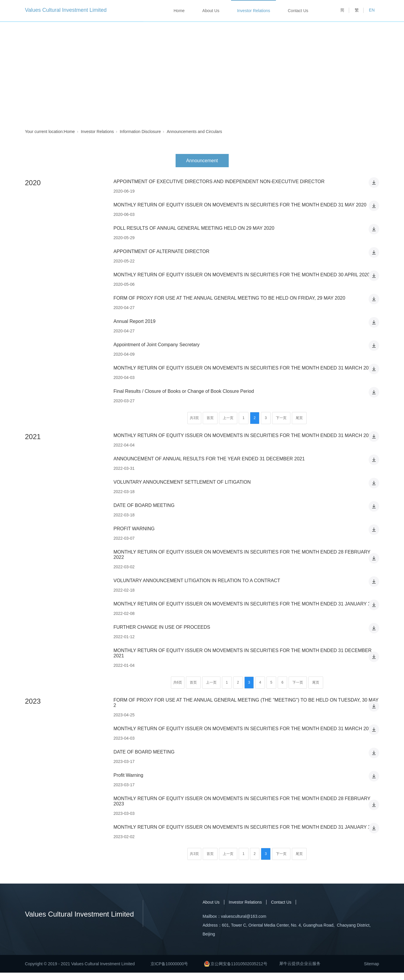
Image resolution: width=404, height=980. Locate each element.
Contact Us (298, 11)
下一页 (281, 418)
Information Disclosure (140, 132)
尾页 (299, 418)
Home (179, 11)
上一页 (228, 418)
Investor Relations (253, 11)
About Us (211, 11)
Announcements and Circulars (194, 132)
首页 (210, 418)
